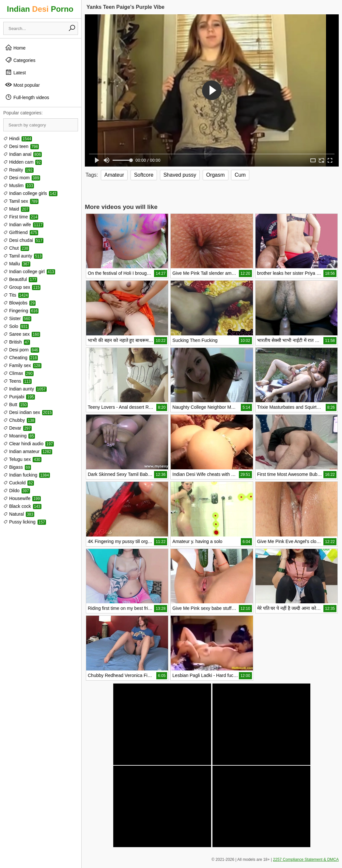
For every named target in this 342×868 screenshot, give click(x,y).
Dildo (17, 491)
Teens (17, 381)
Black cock (22, 506)
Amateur (114, 175)
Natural (19, 514)
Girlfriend (21, 232)
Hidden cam (23, 162)
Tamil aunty (23, 256)
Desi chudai (23, 240)
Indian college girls (30, 193)
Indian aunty (25, 389)
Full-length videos (27, 97)
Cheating (21, 358)
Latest (15, 72)
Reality (18, 170)
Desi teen (21, 146)
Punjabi (19, 397)
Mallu (17, 264)
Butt (16, 405)
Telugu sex (22, 459)
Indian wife (23, 225)
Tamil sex (21, 201)
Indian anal (23, 154)
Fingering (21, 311)
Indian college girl (29, 272)
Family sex (22, 365)
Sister (17, 318)
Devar (17, 428)
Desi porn (21, 350)
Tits (16, 295)
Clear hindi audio (29, 444)
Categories (20, 60)
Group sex (22, 287)
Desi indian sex (28, 412)
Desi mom (22, 178)
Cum (240, 175)
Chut (16, 248)
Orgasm (216, 175)
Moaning (19, 436)
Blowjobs (19, 303)
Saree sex (22, 334)
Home (15, 48)
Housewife (22, 498)
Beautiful (20, 279)
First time (21, 217)
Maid (16, 209)
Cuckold (19, 483)
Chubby (19, 420)
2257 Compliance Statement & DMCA (306, 860)
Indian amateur (28, 451)
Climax (18, 373)
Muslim (19, 185)
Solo (16, 326)
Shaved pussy (180, 175)
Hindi (18, 139)
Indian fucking (27, 475)
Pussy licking (25, 522)
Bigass (17, 467)
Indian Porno (40, 9)
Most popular (22, 85)
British (17, 342)
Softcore (144, 175)
